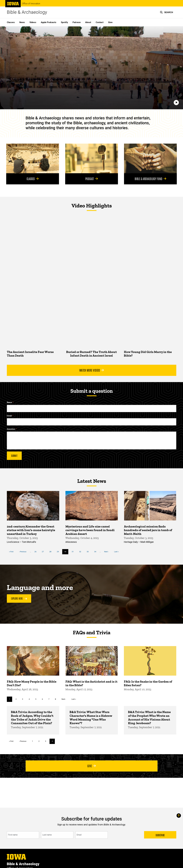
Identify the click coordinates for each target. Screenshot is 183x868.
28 (51, 551)
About (88, 22)
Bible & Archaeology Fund (150, 179)
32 (81, 551)
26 (36, 551)
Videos (33, 22)
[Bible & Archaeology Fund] (150, 158)
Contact (100, 22)
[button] (167, 12)
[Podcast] (92, 158)
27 (44, 551)
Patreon (77, 22)
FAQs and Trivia (92, 632)
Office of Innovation (31, 4)
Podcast (91, 179)
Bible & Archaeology (27, 12)
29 (59, 551)
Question (11, 429)
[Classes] (33, 158)
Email (9, 416)
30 (66, 552)
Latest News (91, 481)
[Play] (176, 103)
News (22, 22)
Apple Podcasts (49, 22)
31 (74, 551)
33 (89, 551)
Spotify (64, 22)
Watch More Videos (91, 370)
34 (96, 551)
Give (110, 22)
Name (9, 402)
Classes (11, 22)
